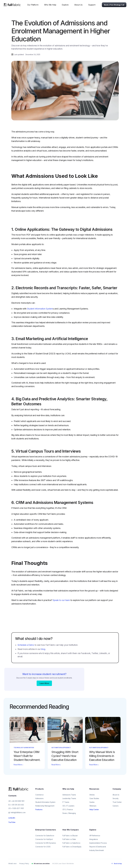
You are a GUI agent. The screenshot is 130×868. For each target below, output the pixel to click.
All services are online (42, 863)
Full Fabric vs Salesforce (71, 843)
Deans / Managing (69, 813)
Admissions (39, 798)
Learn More (44, 683)
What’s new (12, 863)
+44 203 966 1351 (18, 801)
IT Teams (66, 802)
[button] (33, 5)
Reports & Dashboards (98, 847)
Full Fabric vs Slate (69, 839)
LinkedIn (12, 818)
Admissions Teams (69, 795)
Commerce (39, 795)
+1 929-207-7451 (17, 808)
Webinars (93, 806)
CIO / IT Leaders (68, 806)
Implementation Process (98, 843)
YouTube (12, 822)
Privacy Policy (24, 863)
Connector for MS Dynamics (46, 843)
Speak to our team (62, 600)
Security (116, 798)
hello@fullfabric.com (18, 812)
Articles (92, 795)
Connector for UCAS (43, 847)
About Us (116, 795)
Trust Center (117, 802)
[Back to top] (117, 864)
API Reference (95, 836)
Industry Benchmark (97, 850)
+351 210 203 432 (17, 805)
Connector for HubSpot (44, 839)
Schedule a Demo (26, 645)
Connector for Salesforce (45, 836)
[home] (12, 5)
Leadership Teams (69, 798)
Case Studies (94, 798)
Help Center (94, 809)
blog (43, 649)
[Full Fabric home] (19, 789)
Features (39, 809)
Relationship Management (45, 806)
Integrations (94, 839)
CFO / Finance (68, 809)
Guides (92, 802)
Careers (116, 806)
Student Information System (40, 309)
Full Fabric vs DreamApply (72, 847)
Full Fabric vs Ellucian (70, 836)
